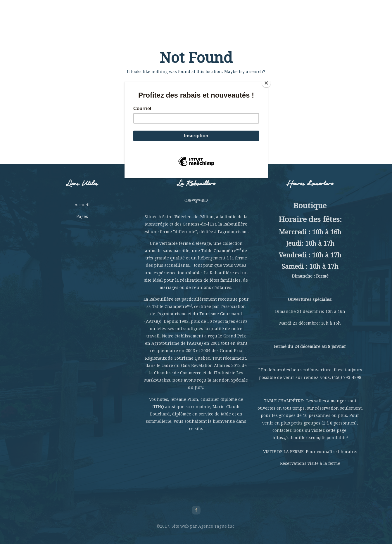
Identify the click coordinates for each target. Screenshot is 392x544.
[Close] (266, 83)
